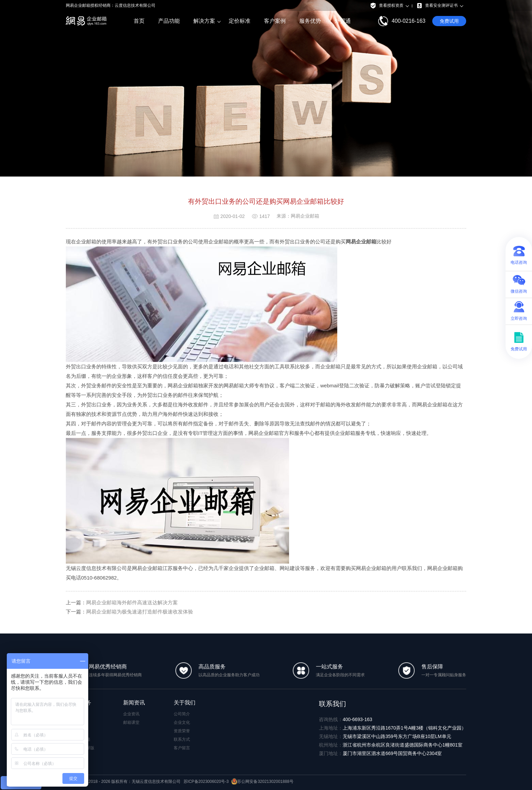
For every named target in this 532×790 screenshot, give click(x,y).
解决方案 (204, 21)
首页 (139, 21)
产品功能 (169, 21)
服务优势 (310, 21)
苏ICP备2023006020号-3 (206, 782)
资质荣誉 (182, 731)
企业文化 (182, 722)
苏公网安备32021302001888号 (262, 782)
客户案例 (275, 21)
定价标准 (240, 21)
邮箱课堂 (131, 722)
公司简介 (182, 714)
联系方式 (182, 739)
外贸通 (343, 21)
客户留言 (182, 748)
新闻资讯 (134, 703)
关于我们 (185, 703)
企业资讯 (131, 714)
